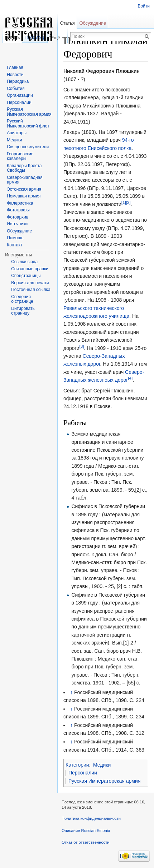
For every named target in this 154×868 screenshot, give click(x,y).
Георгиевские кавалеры (20, 156)
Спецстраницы (26, 276)
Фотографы (18, 210)
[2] (128, 202)
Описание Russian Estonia (86, 831)
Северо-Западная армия (25, 180)
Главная (15, 67)
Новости (15, 75)
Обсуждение (93, 23)
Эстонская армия (24, 189)
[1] (124, 202)
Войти (144, 6)
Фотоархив (18, 217)
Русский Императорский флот (28, 124)
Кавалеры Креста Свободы (24, 168)
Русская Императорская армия (104, 781)
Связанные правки (30, 269)
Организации (20, 95)
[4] (130, 378)
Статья (67, 23)
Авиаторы (17, 133)
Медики (102, 765)
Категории (77, 765)
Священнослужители (28, 147)
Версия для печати (30, 283)
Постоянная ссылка (31, 290)
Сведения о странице (22, 299)
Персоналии (83, 773)
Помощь (15, 238)
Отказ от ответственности (86, 842)
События (16, 89)
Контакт (15, 245)
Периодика (18, 81)
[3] (81, 346)
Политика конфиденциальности (91, 818)
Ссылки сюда (24, 262)
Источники (17, 224)
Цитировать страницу (23, 311)
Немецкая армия (24, 196)
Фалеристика (20, 203)
